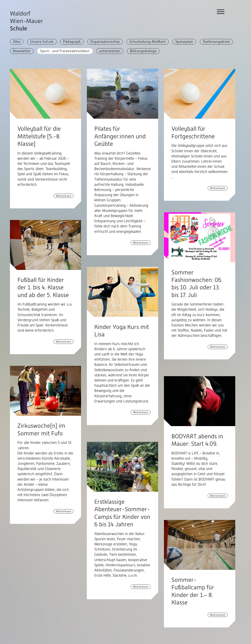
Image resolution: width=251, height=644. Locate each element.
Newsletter (22, 51)
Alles (17, 42)
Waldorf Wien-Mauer (26, 21)
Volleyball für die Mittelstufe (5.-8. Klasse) (39, 136)
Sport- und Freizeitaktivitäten (65, 51)
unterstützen (110, 51)
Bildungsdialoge (143, 51)
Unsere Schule (42, 42)
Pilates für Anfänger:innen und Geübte (120, 136)
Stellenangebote (216, 42)
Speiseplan (184, 42)
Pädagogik (72, 42)
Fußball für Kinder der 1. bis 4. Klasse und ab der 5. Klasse (43, 287)
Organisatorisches (105, 42)
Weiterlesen (64, 196)
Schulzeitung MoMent (148, 42)
